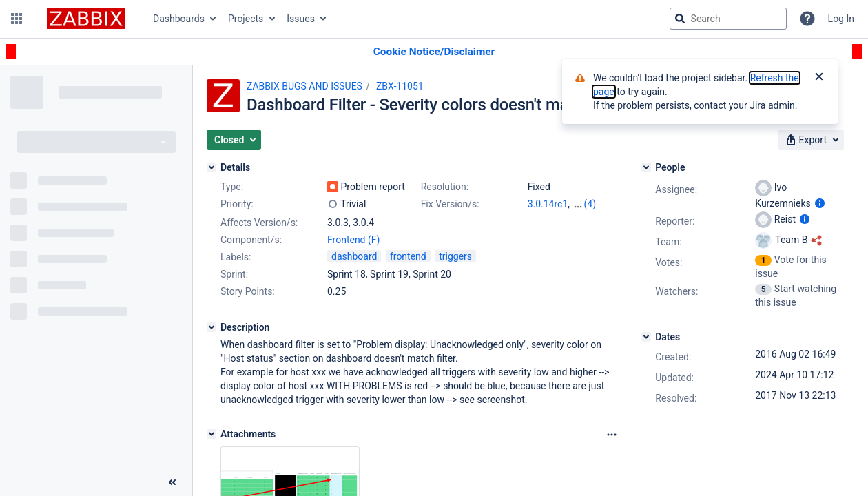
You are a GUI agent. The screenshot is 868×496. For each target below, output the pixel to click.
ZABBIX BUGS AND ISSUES (304, 86)
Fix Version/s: (450, 204)
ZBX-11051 (400, 86)
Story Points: (248, 291)
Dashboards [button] (179, 19)
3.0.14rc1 (548, 204)
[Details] (211, 167)
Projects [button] (246, 19)
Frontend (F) (353, 240)
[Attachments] (211, 434)
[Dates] (646, 337)
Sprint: (234, 274)
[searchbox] (728, 19)
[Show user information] (820, 203)
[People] (646, 167)
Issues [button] (301, 19)
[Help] (807, 19)
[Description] (211, 327)
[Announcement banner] (434, 52)
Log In (841, 19)
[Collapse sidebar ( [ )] (172, 482)
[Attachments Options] (612, 435)
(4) (590, 204)
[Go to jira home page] (86, 19)
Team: (668, 242)
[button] (17, 19)
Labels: (236, 257)
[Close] (819, 78)
